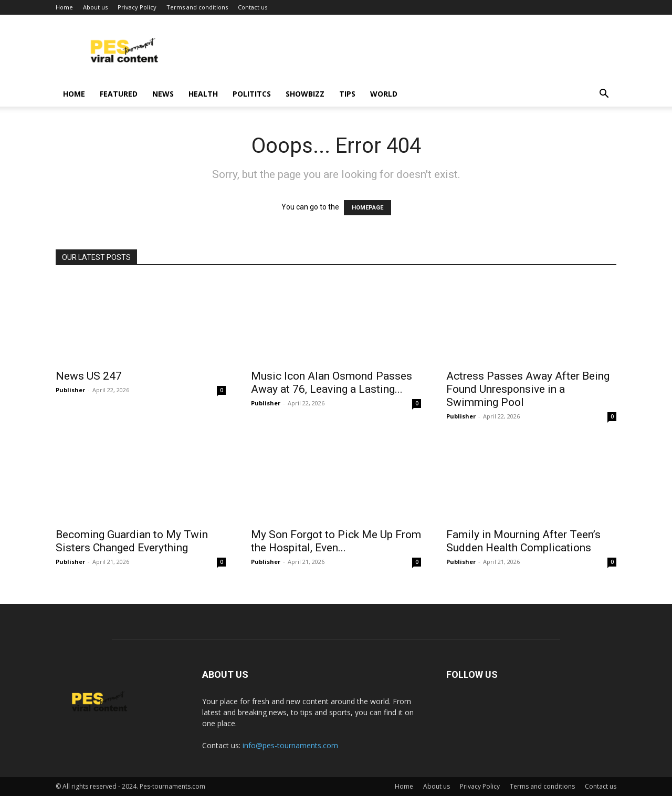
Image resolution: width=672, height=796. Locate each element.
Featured (119, 94)
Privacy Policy (137, 7)
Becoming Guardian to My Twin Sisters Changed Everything (132, 541)
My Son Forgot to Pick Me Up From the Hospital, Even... (336, 541)
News (163, 94)
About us (95, 7)
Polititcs (252, 94)
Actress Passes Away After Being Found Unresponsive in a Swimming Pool (528, 389)
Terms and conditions (197, 7)
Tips (347, 94)
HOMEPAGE (367, 208)
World (384, 94)
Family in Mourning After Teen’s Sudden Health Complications (523, 541)
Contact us (253, 7)
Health (203, 94)
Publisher (70, 390)
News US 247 (89, 376)
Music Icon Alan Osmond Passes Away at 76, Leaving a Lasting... (332, 383)
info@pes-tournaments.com (290, 745)
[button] (604, 95)
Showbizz (305, 94)
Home (64, 7)
